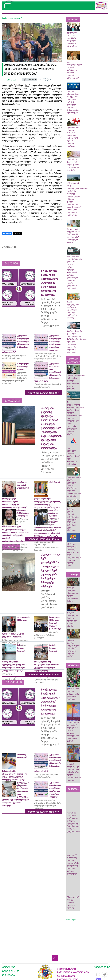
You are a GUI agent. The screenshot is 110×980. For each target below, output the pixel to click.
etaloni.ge (71, 919)
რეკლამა (9, 975)
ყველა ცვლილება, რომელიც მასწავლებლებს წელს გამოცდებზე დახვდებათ (74, 456)
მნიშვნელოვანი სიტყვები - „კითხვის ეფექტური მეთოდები (73, 902)
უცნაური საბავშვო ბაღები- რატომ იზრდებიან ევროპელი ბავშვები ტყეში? (73, 648)
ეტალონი (18, 18)
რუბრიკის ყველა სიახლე (43, 393)
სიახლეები (7, 18)
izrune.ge (73, 575)
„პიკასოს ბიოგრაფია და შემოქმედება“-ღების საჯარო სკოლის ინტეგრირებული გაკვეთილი (74, 772)
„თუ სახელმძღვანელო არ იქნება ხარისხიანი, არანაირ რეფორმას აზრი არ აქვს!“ (75, 70)
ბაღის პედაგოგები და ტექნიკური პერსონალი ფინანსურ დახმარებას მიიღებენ (73, 310)
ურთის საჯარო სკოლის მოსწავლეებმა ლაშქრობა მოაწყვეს (73, 694)
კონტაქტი (9, 967)
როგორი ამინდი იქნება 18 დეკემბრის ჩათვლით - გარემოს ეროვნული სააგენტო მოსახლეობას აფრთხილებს (73, 102)
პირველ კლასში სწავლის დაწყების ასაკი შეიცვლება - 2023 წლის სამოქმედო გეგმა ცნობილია (73, 520)
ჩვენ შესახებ (11, 971)
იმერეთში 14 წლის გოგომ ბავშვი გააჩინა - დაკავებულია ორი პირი (73, 165)
